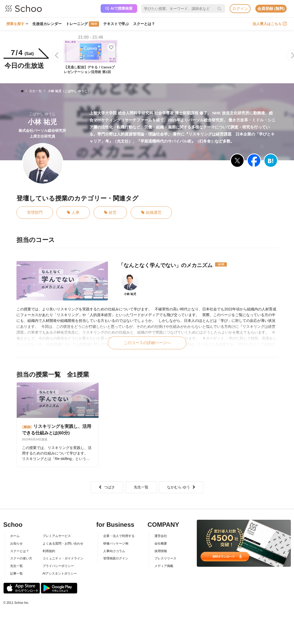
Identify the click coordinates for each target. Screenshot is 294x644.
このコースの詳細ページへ (147, 343)
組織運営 (151, 213)
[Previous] (57, 55)
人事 (73, 213)
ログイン (240, 8)
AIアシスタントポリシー (60, 574)
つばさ (107, 487)
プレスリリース (165, 558)
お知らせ (16, 543)
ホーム (15, 536)
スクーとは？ (144, 24)
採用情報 (161, 551)
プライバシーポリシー (58, 566)
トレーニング (82, 24)
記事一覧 (16, 574)
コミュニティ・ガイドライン (63, 558)
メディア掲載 (164, 566)
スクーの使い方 (21, 558)
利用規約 (49, 551)
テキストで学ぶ (116, 24)
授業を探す (17, 24)
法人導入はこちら (270, 24)
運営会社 (161, 536)
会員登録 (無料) (271, 8)
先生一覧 (141, 487)
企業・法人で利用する (119, 536)
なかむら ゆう (181, 487)
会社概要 (161, 543)
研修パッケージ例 (116, 543)
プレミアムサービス (57, 536)
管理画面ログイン (116, 558)
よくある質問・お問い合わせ (63, 543)
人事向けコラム (114, 551)
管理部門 (35, 212)
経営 (110, 213)
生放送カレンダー (47, 24)
